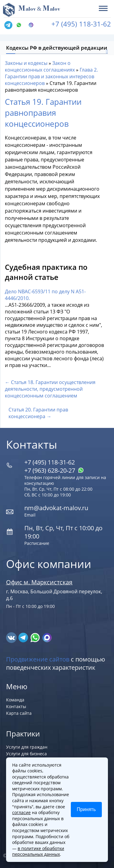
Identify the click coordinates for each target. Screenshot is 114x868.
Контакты (16, 706)
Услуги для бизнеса (26, 754)
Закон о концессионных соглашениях (40, 66)
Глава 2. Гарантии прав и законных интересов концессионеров (51, 76)
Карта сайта (19, 713)
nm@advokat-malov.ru (56, 508)
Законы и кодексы (26, 63)
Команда (15, 700)
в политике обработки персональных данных (38, 851)
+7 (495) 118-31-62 (81, 24)
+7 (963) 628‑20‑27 (54, 470)
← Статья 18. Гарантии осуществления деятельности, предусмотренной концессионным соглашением (50, 389)
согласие (21, 812)
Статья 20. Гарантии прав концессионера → (38, 413)
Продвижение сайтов (38, 659)
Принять (86, 809)
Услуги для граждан (27, 747)
